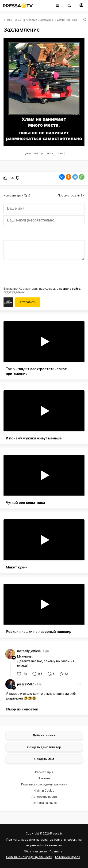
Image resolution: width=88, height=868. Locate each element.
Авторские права (44, 797)
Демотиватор (34, 153)
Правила (44, 778)
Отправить (28, 302)
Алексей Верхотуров (39, 20)
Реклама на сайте (44, 803)
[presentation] (39, 273)
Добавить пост (44, 735)
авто (50, 153)
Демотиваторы (67, 20)
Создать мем (44, 759)
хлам (60, 153)
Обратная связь (35, 851)
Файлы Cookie (44, 791)
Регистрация (44, 772)
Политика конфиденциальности (44, 784)
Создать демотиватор (44, 747)
